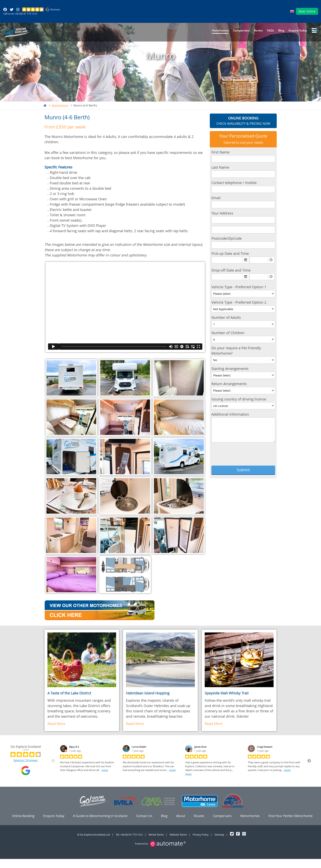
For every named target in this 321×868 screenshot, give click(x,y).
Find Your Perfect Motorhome (290, 816)
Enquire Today (298, 31)
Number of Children (228, 333)
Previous (53, 761)
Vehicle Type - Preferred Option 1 (239, 287)
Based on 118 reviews (26, 761)
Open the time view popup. (271, 261)
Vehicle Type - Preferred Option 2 (239, 303)
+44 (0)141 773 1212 (26, 14)
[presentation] (241, 455)
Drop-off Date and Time (231, 271)
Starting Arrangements (230, 369)
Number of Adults (226, 318)
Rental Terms (156, 835)
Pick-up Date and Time (230, 254)
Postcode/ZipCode (227, 239)
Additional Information (230, 415)
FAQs (271, 31)
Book (307, 12)
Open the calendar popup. (246, 261)
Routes (259, 31)
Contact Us (144, 816)
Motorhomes (220, 31)
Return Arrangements (229, 384)
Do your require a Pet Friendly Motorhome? (236, 351)
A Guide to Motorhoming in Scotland (100, 816)
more (105, 770)
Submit (243, 470)
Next (309, 761)
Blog (281, 31)
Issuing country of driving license (239, 399)
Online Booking (23, 816)
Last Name (220, 168)
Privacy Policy (201, 835)
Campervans (241, 31)
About (181, 816)
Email (216, 198)
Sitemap (219, 835)
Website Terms (178, 835)
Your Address (222, 214)
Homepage (45, 106)
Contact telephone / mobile (234, 183)
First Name (220, 153)
